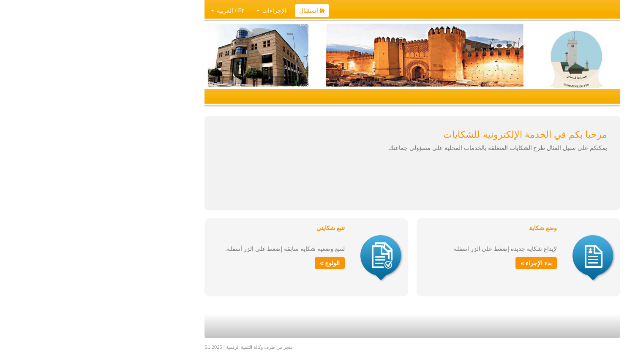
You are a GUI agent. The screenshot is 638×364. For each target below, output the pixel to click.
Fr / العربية (134, 11)
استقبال (219, 11)
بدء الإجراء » (443, 263)
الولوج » (236, 263)
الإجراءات (178, 11)
